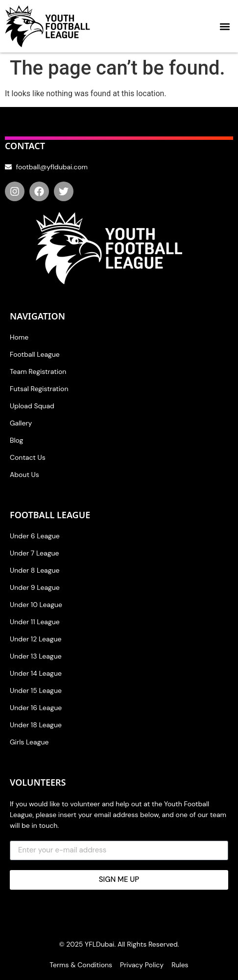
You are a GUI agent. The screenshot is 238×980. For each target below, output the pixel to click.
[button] (225, 26)
